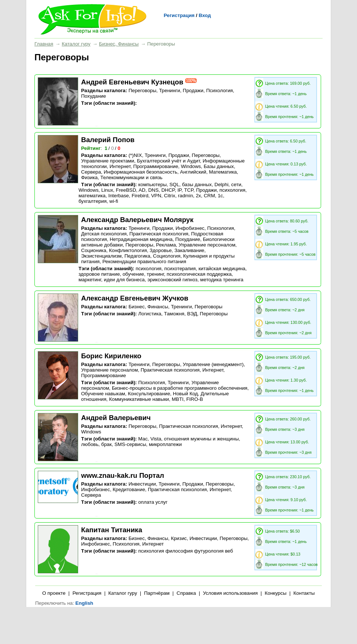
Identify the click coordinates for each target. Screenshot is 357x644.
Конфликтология (128, 250)
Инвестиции (142, 484)
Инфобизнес (190, 228)
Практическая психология (159, 234)
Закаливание (189, 250)
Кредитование (129, 489)
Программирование (156, 166)
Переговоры (142, 90)
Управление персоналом (207, 245)
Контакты (304, 593)
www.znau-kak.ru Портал (123, 475)
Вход (205, 15)
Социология (167, 256)
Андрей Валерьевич (116, 418)
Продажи (193, 90)
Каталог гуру (76, 44)
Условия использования (230, 593)
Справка (186, 593)
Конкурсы (276, 593)
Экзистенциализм (101, 256)
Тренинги (169, 90)
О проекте (54, 593)
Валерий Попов (108, 140)
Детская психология (104, 234)
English (84, 603)
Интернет (120, 166)
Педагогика (137, 256)
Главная (44, 44)
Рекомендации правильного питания (144, 261)
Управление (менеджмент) (213, 364)
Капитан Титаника (112, 530)
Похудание (94, 96)
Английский (193, 172)
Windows (191, 166)
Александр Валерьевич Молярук (137, 220)
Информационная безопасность (141, 172)
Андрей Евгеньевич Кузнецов (132, 82)
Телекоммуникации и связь (131, 177)
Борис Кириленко (111, 356)
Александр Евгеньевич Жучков (135, 298)
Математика (223, 172)
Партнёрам (157, 593)
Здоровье (161, 250)
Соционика (94, 250)
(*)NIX (135, 155)
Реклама (166, 245)
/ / (113, 148)
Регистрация (179, 15)
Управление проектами (108, 161)
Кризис (179, 538)
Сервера (91, 172)
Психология (220, 90)
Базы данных (219, 166)
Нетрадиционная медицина (141, 239)
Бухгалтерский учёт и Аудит (169, 161)
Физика (89, 177)
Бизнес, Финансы (119, 44)
